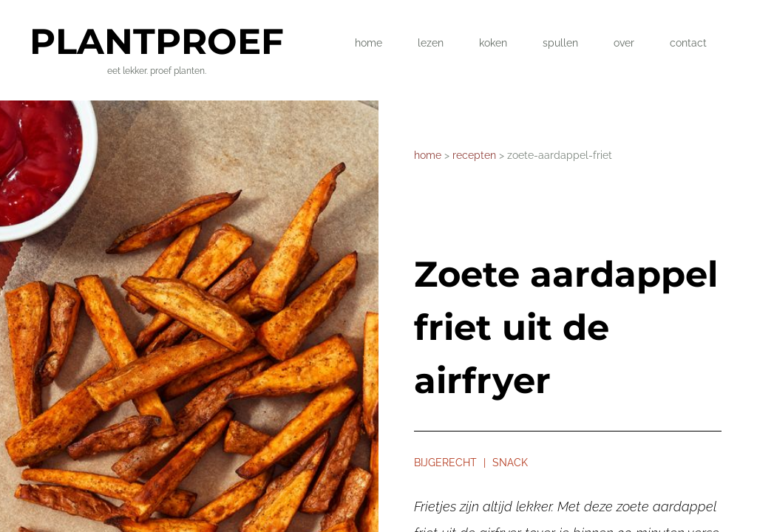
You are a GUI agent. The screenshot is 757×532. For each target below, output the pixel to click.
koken (493, 43)
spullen (560, 43)
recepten (476, 155)
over (624, 43)
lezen (431, 43)
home (369, 43)
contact (688, 43)
